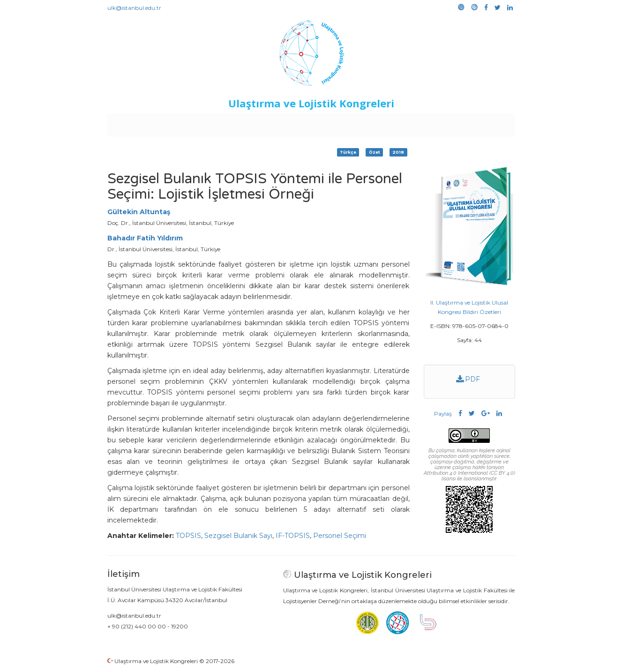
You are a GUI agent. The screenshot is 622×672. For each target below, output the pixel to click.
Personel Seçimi (340, 536)
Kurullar (180, 123)
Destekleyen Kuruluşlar (236, 123)
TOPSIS (188, 536)
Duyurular (335, 123)
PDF (468, 379)
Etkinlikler (296, 123)
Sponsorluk (375, 123)
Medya (479, 123)
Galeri (452, 123)
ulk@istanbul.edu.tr (134, 8)
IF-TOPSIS (293, 536)
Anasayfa (146, 123)
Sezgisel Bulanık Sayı (238, 536)
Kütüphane (418, 123)
